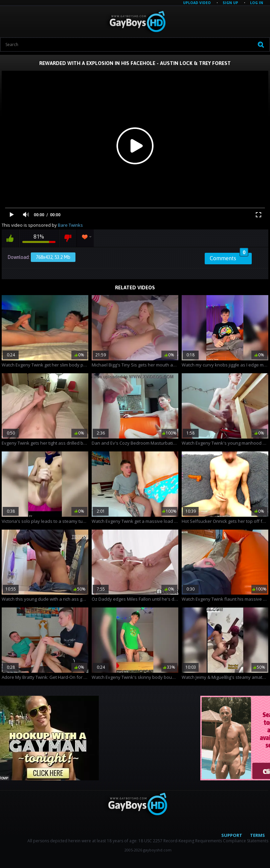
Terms (257, 835)
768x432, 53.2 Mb (53, 257)
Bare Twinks (70, 225)
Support (232, 835)
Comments (229, 257)
